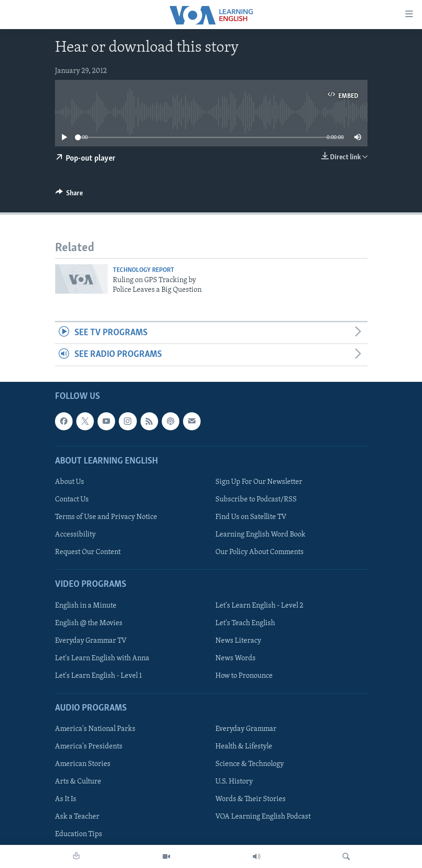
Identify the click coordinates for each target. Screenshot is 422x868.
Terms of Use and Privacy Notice (106, 517)
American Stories (83, 764)
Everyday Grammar (246, 729)
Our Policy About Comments (260, 552)
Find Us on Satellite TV (251, 517)
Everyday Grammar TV (91, 640)
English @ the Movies (89, 623)
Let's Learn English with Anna (102, 658)
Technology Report (144, 270)
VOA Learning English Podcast (263, 817)
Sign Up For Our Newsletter (259, 482)
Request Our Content (88, 552)
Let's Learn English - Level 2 (259, 605)
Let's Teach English (245, 623)
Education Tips (79, 834)
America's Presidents (89, 747)
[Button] (69, 195)
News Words (235, 658)
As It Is (66, 799)
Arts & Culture (78, 782)
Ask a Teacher (77, 817)
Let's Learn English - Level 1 (98, 676)
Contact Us (72, 500)
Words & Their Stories (251, 799)
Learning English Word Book (260, 535)
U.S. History (234, 782)
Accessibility (75, 535)
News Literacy (238, 640)
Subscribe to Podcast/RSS (256, 500)
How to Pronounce (244, 676)
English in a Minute (86, 605)
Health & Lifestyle (244, 747)
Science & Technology (250, 764)
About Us (70, 482)
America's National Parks (95, 729)
